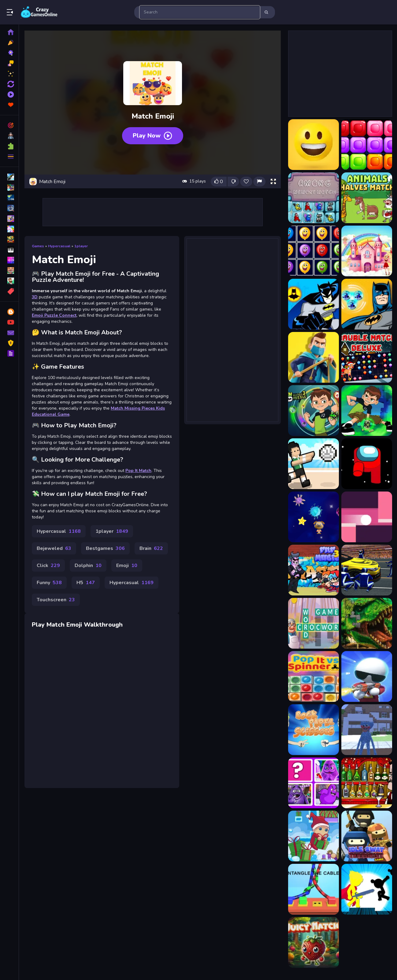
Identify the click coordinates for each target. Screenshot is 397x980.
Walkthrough (103, 625)
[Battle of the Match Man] (314, 357)
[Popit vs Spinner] (314, 676)
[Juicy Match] (314, 942)
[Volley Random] (314, 464)
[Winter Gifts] (314, 836)
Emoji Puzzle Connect (54, 315)
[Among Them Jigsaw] (367, 464)
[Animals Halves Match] (367, 198)
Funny (49, 583)
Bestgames (105, 548)
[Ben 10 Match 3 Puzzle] (314, 411)
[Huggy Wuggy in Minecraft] (367, 730)
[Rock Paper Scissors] (314, 730)
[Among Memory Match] (314, 198)
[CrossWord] (314, 623)
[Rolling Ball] (367, 517)
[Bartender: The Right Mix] (367, 783)
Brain (151, 548)
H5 (86, 583)
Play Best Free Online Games (39, 12)
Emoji (127, 566)
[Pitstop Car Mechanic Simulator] (367, 570)
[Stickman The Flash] (367, 889)
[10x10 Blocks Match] (367, 145)
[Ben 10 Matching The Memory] (367, 411)
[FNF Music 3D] (314, 570)
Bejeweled (54, 548)
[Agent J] (367, 676)
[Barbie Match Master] (367, 251)
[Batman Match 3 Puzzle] (367, 304)
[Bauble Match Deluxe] (367, 357)
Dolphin (88, 566)
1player (81, 246)
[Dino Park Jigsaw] (367, 623)
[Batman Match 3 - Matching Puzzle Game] (314, 304)
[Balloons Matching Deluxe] (314, 251)
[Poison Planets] (314, 517)
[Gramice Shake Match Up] (314, 783)
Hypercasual (59, 246)
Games (38, 246)
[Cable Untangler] (314, 889)
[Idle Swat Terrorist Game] (367, 836)
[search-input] (200, 12)
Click (48, 566)
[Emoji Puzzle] (314, 145)
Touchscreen (56, 600)
